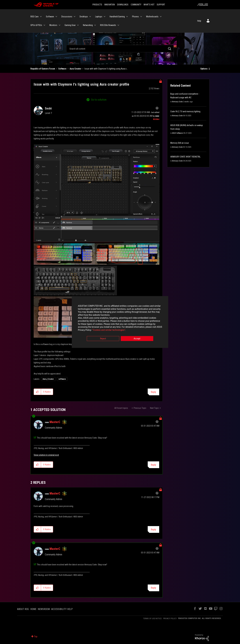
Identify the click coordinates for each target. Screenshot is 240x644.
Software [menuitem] (50, 17)
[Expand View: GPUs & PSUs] (44, 25)
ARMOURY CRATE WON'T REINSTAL (185, 157)
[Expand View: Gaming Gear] (78, 25)
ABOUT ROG (23, 609)
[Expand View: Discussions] (75, 17)
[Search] (120, 49)
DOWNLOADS (123, 5)
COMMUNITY (136, 5)
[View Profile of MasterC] (55, 422)
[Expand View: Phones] (141, 17)
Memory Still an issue (180, 143)
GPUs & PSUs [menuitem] (36, 25)
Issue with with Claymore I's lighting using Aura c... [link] (106, 69)
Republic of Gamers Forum (43, 69)
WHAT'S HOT (149, 5)
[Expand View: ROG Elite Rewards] (118, 25)
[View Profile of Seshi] (48, 108)
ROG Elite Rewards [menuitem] (108, 25)
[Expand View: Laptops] (105, 17)
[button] (97, 193)
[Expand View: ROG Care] (41, 17)
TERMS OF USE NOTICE (152, 618)
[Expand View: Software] (56, 17)
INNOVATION (110, 5)
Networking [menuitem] (88, 25)
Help (199, 21)
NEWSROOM (44, 609)
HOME (33, 609)
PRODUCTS (97, 5)
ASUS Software (178, 133)
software (62, 379)
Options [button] (204, 69)
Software (62, 69)
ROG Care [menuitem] (35, 17)
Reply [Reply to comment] (153, 465)
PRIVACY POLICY (170, 618)
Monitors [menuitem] (53, 25)
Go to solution (99, 100)
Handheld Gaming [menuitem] (117, 17)
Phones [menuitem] (135, 17)
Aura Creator (75, 69)
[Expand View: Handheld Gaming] (127, 17)
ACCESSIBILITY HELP (62, 609)
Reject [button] (103, 339)
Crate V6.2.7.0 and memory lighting (185, 111)
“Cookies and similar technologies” (100, 330)
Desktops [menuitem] (84, 17)
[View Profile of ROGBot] (156, 119)
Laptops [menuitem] (99, 17)
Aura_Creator (48, 379)
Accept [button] (137, 339)
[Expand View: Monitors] (60, 25)
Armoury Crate (177, 102)
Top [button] (36, 636)
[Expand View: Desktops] (90, 17)
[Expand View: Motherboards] (161, 17)
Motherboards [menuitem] (152, 17)
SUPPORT (161, 5)
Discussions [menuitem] (67, 17)
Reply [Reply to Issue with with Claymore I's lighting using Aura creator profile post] (153, 392)
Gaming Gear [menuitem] (70, 25)
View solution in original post (46, 455)
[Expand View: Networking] (95, 25)
